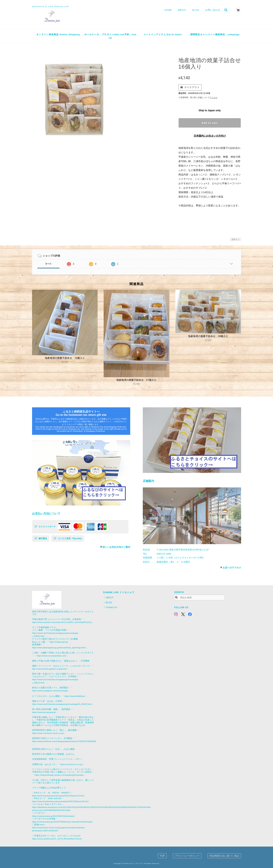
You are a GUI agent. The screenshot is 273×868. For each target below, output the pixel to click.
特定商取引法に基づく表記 (224, 856)
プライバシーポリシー (187, 856)
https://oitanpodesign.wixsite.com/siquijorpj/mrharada (59, 775)
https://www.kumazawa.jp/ (44, 712)
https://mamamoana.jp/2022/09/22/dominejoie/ (53, 816)
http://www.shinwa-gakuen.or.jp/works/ (50, 669)
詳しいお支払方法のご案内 (116, 547)
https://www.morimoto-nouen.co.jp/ (48, 733)
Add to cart (210, 123)
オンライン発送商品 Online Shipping (58, 34)
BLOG (195, 10)
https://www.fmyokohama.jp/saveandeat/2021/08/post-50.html (60, 801)
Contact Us (111, 607)
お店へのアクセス (232, 568)
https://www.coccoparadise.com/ (51, 656)
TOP (162, 856)
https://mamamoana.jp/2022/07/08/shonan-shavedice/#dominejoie (62, 822)
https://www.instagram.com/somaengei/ (50, 691)
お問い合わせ (212, 10)
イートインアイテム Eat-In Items (163, 34)
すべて (48, 264)
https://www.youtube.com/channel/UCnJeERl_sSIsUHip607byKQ (62, 622)
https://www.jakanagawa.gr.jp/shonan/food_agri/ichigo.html (59, 648)
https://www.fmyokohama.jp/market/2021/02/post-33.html (58, 796)
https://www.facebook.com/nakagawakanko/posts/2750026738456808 (64, 741)
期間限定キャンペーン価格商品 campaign (215, 34)
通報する (235, 239)
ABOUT (182, 10)
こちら (214, 97)
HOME (168, 10)
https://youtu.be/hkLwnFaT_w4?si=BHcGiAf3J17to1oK (57, 839)
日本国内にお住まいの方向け (210, 136)
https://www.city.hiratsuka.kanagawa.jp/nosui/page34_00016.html (62, 704)
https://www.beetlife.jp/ (75, 696)
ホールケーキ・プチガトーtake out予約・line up (110, 36)
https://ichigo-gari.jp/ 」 (61, 642)
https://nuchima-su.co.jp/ (71, 764)
